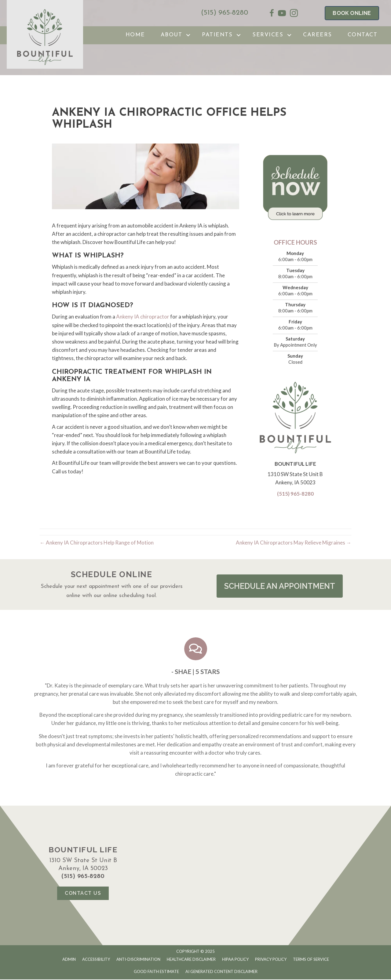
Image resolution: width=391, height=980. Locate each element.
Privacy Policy (271, 960)
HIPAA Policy (235, 960)
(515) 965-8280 (225, 13)
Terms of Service (311, 960)
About (172, 35)
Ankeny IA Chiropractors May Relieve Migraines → (294, 543)
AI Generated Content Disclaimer (221, 972)
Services (268, 35)
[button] (280, 586)
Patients (217, 35)
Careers (318, 35)
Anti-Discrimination (138, 960)
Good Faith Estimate (156, 972)
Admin (69, 960)
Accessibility (96, 960)
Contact (363, 35)
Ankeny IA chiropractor (142, 317)
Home (135, 35)
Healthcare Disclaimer (191, 960)
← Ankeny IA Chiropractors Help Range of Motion (97, 543)
